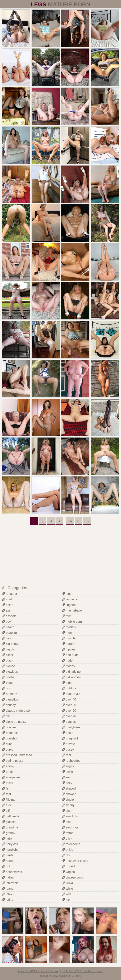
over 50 (69, 705)
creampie (10, 733)
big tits (8, 649)
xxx (66, 900)
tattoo (68, 833)
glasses (9, 822)
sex (66, 777)
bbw (7, 622)
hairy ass (10, 844)
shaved (69, 788)
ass (6, 610)
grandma (10, 827)
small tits (70, 816)
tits (66, 855)
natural (68, 644)
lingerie (69, 605)
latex (7, 894)
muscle (69, 638)
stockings (70, 827)
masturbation (73, 610)
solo (67, 822)
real (66, 755)
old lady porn (73, 672)
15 (79, 521)
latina (8, 900)
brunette (10, 694)
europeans (11, 777)
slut (66, 811)
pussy (68, 750)
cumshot (10, 738)
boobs (8, 677)
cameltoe (10, 699)
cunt (7, 744)
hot (6, 866)
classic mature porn (17, 711)
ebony (8, 766)
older (67, 683)
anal (7, 599)
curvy (8, 750)
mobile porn (72, 622)
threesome (71, 844)
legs (67, 594)
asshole (9, 616)
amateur (10, 594)
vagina (68, 872)
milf (66, 616)
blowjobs (10, 672)
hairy (7, 839)
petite (68, 733)
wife (67, 894)
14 (70, 521)
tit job (68, 850)
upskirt (68, 866)
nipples (69, 649)
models (69, 627)
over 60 (69, 711)
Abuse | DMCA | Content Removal (38, 971)
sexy (67, 783)
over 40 (69, 699)
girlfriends (11, 816)
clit (6, 716)
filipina (8, 800)
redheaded (71, 761)
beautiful (10, 633)
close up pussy (14, 722)
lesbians (69, 599)
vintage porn (72, 877)
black (7, 661)
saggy (68, 766)
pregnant (70, 738)
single (68, 800)
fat (6, 788)
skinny (68, 805)
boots (8, 683)
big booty (10, 644)
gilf (6, 811)
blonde (9, 666)
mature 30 (71, 694)
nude (67, 661)
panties (69, 722)
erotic (8, 772)
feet (6, 794)
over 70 (69, 716)
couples (9, 727)
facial (7, 783)
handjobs (10, 850)
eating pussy (12, 761)
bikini (7, 655)
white (67, 889)
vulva (67, 883)
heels (8, 855)
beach (8, 627)
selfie (67, 772)
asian (8, 605)
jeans (8, 889)
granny (9, 833)
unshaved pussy (75, 861)
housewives (12, 872)
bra (6, 688)
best (7, 638)
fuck (7, 805)
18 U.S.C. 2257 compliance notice (83, 971)
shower (69, 794)
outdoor (69, 688)
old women (71, 677)
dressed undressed (17, 755)
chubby (9, 705)
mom (67, 633)
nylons (68, 666)
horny (8, 861)
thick (67, 839)
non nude (70, 655)
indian (8, 877)
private (68, 744)
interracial (11, 883)
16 (87, 521)
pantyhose (71, 727)
